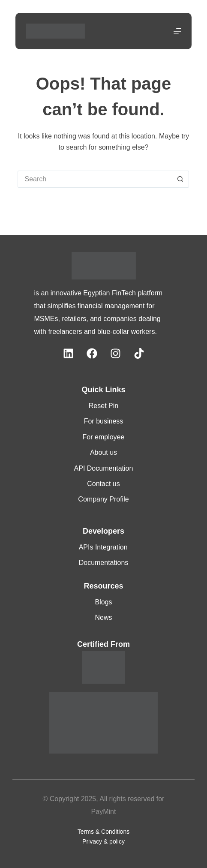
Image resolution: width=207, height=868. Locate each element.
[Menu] (177, 31)
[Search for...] (95, 179)
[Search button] (180, 179)
